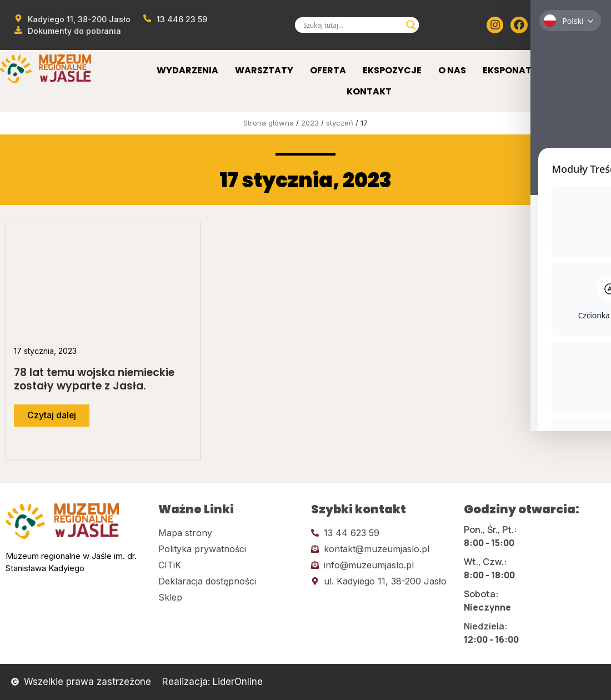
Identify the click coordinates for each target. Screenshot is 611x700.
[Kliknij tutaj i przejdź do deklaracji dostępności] (229, 581)
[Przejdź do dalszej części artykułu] (52, 416)
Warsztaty (264, 70)
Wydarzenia (187, 70)
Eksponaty (510, 70)
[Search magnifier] (411, 25)
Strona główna (269, 123)
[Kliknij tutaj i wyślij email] (382, 549)
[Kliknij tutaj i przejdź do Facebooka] (519, 25)
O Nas (452, 70)
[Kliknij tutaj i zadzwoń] (382, 533)
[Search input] (352, 25)
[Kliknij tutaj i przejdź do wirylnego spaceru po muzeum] (592, 25)
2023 (310, 123)
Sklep (568, 70)
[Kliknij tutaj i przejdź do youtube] (543, 25)
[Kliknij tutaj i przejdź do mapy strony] (229, 533)
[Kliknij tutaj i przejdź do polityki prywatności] (229, 549)
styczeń (340, 123)
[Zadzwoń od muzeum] (175, 19)
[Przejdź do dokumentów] (67, 31)
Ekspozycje (392, 70)
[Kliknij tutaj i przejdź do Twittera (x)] (567, 25)
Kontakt (369, 91)
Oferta (328, 70)
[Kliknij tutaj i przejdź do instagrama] (495, 25)
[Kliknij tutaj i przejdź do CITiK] (229, 565)
